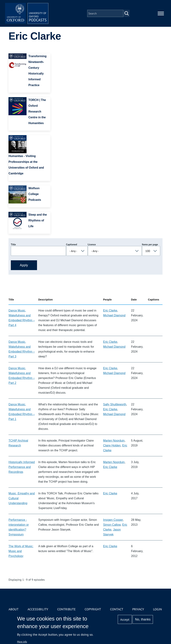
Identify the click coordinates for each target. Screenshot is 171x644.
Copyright (93, 609)
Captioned (72, 244)
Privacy (138, 609)
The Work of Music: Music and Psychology (21, 551)
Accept (125, 619)
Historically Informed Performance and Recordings (22, 467)
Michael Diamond (114, 315)
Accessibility (38, 609)
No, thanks (143, 619)
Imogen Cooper (113, 520)
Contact (117, 609)
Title (13, 244)
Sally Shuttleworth (115, 404)
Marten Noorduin (114, 441)
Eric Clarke (110, 311)
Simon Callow (112, 525)
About (13, 609)
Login (158, 609)
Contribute (66, 609)
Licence (92, 244)
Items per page (150, 244)
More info (22, 642)
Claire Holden (112, 445)
